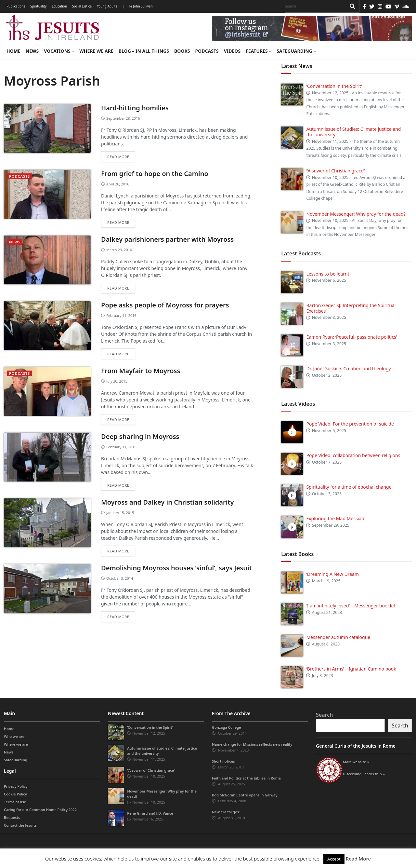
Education (59, 6)
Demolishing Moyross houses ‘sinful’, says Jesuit (176, 568)
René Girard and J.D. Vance (150, 813)
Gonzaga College (227, 727)
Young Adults (107, 6)
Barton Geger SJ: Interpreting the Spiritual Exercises (351, 308)
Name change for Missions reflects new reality (252, 744)
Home (13, 51)
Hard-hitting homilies (135, 108)
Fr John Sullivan (141, 6)
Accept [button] (334, 859)
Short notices (223, 761)
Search (324, 715)
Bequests (12, 817)
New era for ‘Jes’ (226, 812)
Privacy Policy (16, 786)
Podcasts (207, 51)
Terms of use (15, 802)
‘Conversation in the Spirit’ (334, 86)
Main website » (356, 762)
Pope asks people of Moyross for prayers (165, 305)
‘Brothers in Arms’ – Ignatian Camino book (351, 669)
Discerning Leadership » (364, 774)
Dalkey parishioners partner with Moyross (167, 239)
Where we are (96, 51)
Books (182, 51)
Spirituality (38, 6)
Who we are (14, 736)
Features (259, 51)
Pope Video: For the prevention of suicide (351, 424)
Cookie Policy (15, 794)
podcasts (19, 176)
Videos (232, 51)
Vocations (59, 51)
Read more (118, 157)
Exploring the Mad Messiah (335, 518)
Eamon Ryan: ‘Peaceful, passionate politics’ (351, 337)
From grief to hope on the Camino (155, 174)
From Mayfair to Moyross (141, 371)
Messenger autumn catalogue (338, 637)
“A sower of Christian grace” (336, 171)
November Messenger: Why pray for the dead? (356, 214)
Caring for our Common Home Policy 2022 (40, 810)
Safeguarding (296, 51)
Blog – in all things (144, 51)
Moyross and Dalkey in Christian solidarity (167, 502)
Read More (358, 859)
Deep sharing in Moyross (140, 436)
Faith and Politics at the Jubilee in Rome (246, 778)
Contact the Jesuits (20, 825)
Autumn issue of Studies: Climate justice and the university (353, 132)
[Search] (314, 6)
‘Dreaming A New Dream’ (333, 574)
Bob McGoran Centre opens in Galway (245, 795)
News (32, 51)
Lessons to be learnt (328, 274)
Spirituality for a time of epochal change (349, 487)
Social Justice (82, 6)
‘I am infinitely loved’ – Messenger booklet (351, 606)
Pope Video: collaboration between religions (353, 455)
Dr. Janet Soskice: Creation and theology (348, 368)
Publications (16, 6)
